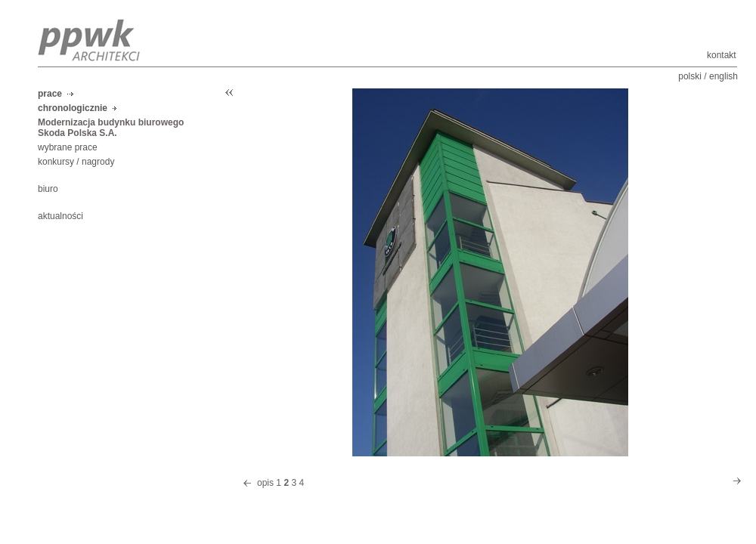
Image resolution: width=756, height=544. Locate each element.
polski (690, 76)
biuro (48, 189)
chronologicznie (73, 108)
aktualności (60, 216)
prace (50, 94)
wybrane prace (68, 147)
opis (265, 483)
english (723, 76)
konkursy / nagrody (76, 162)
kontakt (722, 55)
